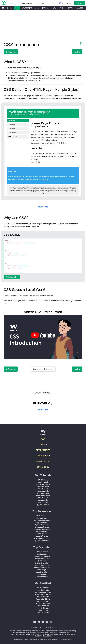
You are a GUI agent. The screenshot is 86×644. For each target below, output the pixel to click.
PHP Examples (42, 570)
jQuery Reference (42, 540)
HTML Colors (42, 534)
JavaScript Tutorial (43, 484)
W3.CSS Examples (42, 565)
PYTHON (46, 8)
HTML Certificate (43, 588)
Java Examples (42, 572)
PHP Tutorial (43, 498)
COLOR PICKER (43, 393)
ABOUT (41, 627)
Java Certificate (43, 606)
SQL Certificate (43, 597)
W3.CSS (80, 8)
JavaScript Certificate (43, 592)
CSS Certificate (43, 590)
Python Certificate (43, 599)
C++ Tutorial (43, 502)
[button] (49, 3)
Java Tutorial (43, 500)
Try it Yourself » (12, 277)
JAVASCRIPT (27, 8)
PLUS (43, 439)
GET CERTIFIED (43, 450)
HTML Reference (42, 516)
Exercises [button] (40, 3)
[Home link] (4, 3)
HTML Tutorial (43, 480)
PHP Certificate (43, 601)
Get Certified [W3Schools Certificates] (65, 3)
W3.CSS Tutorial (43, 493)
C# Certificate (43, 610)
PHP (62, 8)
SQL (37, 8)
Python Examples (42, 563)
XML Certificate (43, 612)
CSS (17, 8)
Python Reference (42, 525)
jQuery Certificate (43, 603)
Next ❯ (77, 52)
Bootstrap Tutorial (43, 496)
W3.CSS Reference (42, 527)
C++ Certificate (43, 608)
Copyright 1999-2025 (20, 639)
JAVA (54, 8)
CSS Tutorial (43, 482)
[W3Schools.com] (43, 433)
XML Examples (42, 574)
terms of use (71, 634)
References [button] (27, 3)
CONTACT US (43, 467)
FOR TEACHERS (43, 456)
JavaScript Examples (42, 556)
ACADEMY (50, 627)
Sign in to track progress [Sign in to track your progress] (43, 369)
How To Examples (42, 558)
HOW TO (70, 8)
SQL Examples (42, 561)
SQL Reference (42, 523)
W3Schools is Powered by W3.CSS (61, 639)
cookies (37, 636)
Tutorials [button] (14, 3)
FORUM (34, 627)
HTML (10, 8)
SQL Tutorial (43, 489)
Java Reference (42, 536)
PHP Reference (42, 531)
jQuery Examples (42, 576)
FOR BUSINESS (43, 461)
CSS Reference (42, 518)
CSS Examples (42, 554)
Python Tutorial (43, 491)
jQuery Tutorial (43, 505)
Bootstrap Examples (42, 567)
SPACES (43, 444)
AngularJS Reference (42, 538)
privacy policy (47, 636)
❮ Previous (11, 52)
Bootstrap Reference (42, 529)
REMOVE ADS (43, 207)
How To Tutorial (43, 487)
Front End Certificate (43, 594)
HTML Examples (42, 552)
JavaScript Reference (42, 520)
